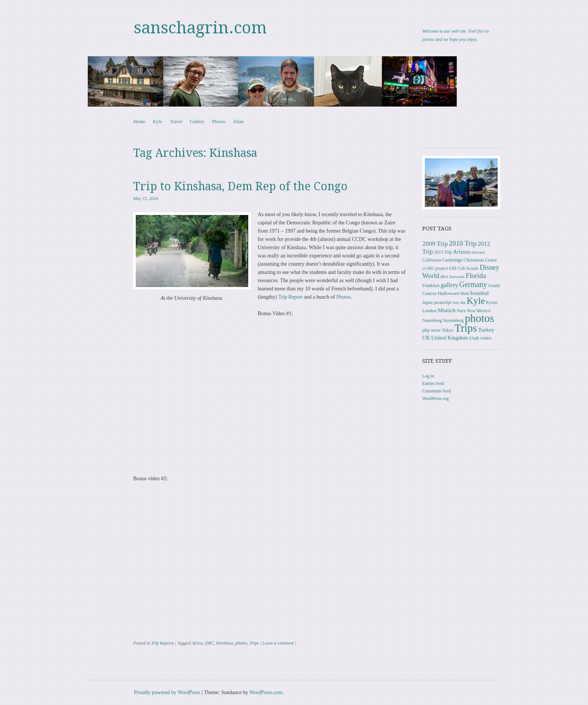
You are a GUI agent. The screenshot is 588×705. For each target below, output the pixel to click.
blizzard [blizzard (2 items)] (478, 252)
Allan (238, 121)
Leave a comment (278, 643)
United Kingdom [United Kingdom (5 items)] (450, 338)
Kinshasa (225, 643)
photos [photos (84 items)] (479, 318)
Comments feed (436, 391)
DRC (210, 643)
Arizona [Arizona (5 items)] (462, 252)
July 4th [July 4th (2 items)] (459, 303)
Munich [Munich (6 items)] (447, 310)
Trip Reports (162, 643)
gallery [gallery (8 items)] (449, 285)
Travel (176, 121)
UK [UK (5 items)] (426, 338)
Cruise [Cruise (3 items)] (491, 260)
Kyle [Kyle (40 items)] (476, 301)
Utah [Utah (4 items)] (474, 338)
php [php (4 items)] (426, 330)
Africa (197, 643)
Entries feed (433, 383)
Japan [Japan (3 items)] (427, 302)
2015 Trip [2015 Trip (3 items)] (443, 252)
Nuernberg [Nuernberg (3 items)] (432, 320)
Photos (218, 121)
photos (241, 643)
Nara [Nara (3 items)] (461, 311)
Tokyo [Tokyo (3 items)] (448, 330)
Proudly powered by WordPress (167, 692)
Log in (428, 376)
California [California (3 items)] (431, 260)
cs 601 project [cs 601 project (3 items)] (435, 268)
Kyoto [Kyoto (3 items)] (492, 302)
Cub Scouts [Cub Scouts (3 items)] (468, 268)
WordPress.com (266, 692)
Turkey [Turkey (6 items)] (486, 330)
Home (139, 121)
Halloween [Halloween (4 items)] (448, 293)
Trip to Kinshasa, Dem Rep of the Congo (240, 186)
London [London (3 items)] (429, 311)
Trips (254, 643)
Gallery (197, 121)
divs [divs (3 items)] (444, 277)
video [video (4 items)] (486, 338)
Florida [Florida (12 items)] (476, 276)
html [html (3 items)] (465, 293)
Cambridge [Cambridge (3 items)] (452, 260)
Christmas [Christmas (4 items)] (474, 260)
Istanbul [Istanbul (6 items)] (480, 293)
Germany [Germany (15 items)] (473, 284)
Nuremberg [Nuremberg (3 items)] (453, 320)
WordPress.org (435, 398)
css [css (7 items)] (453, 268)
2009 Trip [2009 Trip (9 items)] (435, 244)
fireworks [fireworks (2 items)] (457, 277)
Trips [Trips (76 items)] (466, 328)
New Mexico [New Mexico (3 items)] (479, 311)
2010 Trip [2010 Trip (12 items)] (463, 243)
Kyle (158, 121)
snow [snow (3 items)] (436, 330)
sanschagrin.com (200, 28)
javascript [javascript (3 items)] (443, 302)
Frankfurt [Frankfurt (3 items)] (431, 286)
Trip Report (290, 297)
